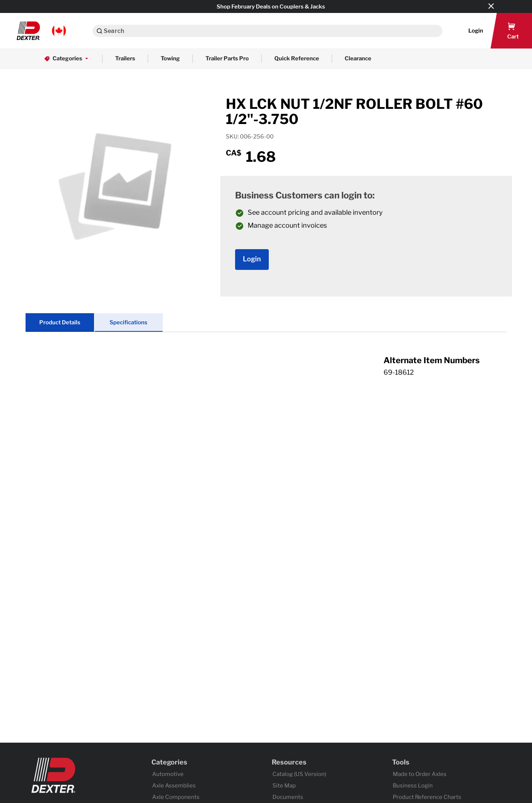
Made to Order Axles (420, 774)
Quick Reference (297, 58)
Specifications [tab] (128, 322)
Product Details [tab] (60, 322)
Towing (170, 58)
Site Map (284, 786)
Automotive (168, 774)
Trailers (125, 58)
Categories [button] (67, 59)
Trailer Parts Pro (227, 58)
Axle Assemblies (174, 786)
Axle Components (176, 797)
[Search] (99, 31)
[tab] (266, 374)
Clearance (358, 58)
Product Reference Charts (427, 797)
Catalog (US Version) (299, 774)
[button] (41, 31)
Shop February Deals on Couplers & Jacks (271, 7)
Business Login (413, 786)
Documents (288, 797)
